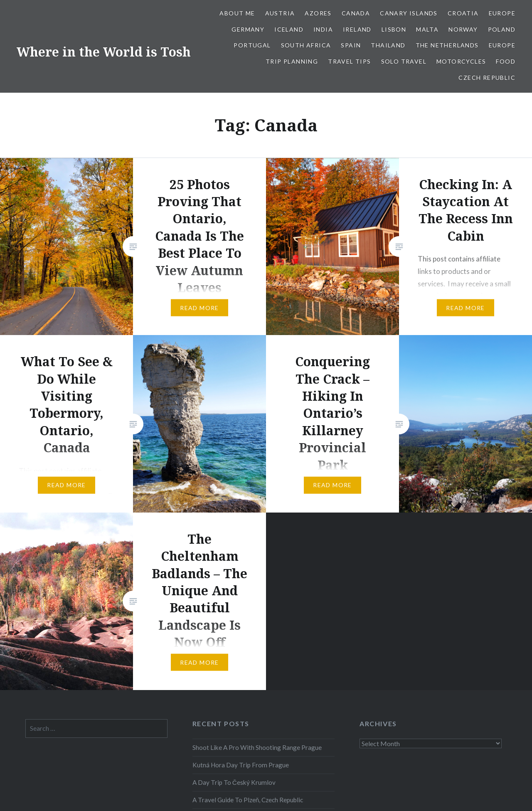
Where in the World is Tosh (104, 52)
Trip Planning (292, 61)
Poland (502, 29)
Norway (463, 29)
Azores (318, 13)
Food (506, 61)
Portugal (252, 45)
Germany (248, 29)
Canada (356, 13)
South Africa (306, 45)
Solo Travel (404, 61)
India (323, 29)
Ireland (357, 29)
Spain (351, 45)
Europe (502, 13)
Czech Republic (487, 78)
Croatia (463, 13)
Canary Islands (409, 13)
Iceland (289, 29)
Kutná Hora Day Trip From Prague (241, 765)
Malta (427, 29)
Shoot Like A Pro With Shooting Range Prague (257, 747)
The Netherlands (447, 45)
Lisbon (394, 29)
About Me (237, 13)
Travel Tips (349, 61)
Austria (280, 13)
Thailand (388, 45)
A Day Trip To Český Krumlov (234, 782)
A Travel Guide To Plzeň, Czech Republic (248, 800)
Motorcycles (461, 61)
